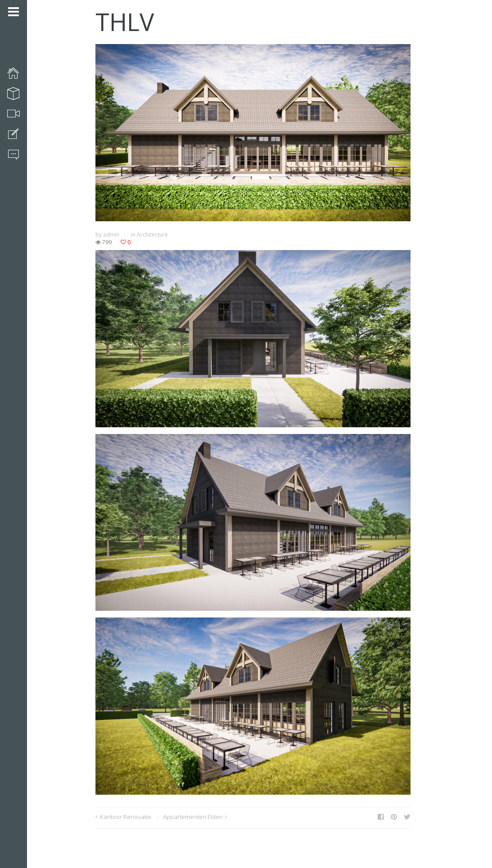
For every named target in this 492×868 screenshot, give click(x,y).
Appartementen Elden (193, 817)
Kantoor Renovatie (126, 817)
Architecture (152, 235)
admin (111, 235)
